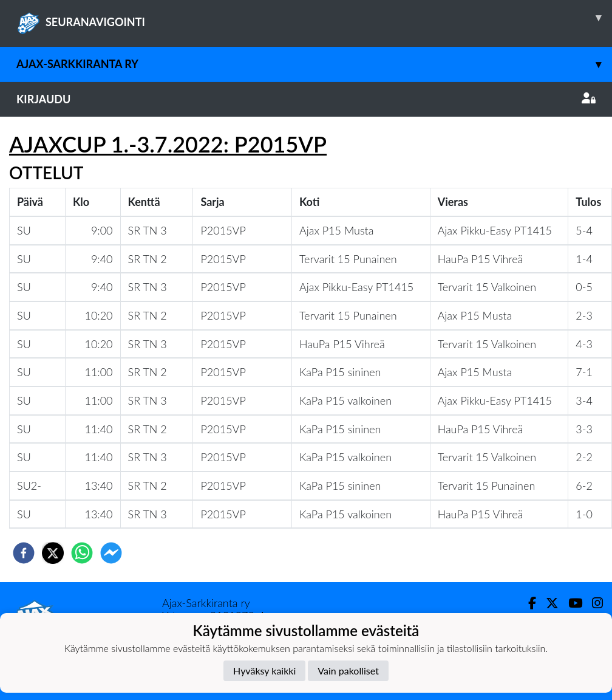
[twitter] (53, 553)
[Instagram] (593, 603)
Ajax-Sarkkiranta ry (314, 64)
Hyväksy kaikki (264, 671)
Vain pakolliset (348, 671)
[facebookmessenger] (111, 553)
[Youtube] (570, 603)
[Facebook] (527, 603)
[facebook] (24, 553)
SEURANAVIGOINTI (314, 18)
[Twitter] (547, 603)
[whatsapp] (82, 553)
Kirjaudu (306, 99)
